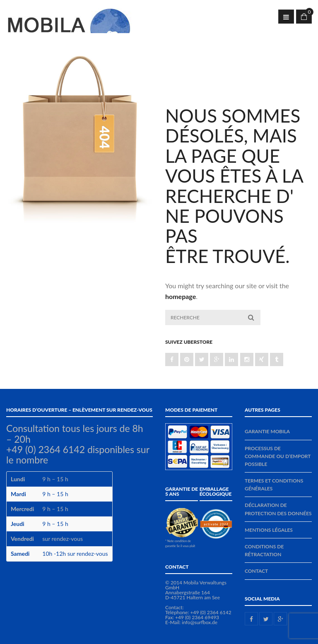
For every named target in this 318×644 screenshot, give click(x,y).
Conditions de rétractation (264, 550)
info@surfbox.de (200, 622)
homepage (181, 296)
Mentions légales (269, 530)
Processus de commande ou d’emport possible (278, 456)
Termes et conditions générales (274, 485)
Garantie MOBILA (267, 431)
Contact (256, 571)
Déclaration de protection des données (278, 509)
